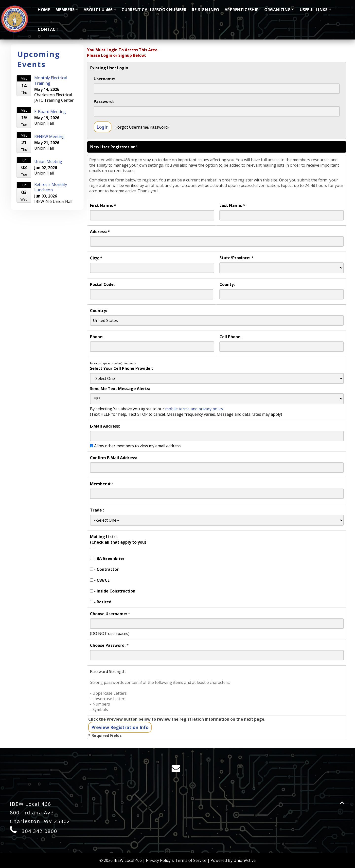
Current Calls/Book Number (154, 10)
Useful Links (315, 10)
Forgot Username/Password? (142, 127)
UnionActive (245, 860)
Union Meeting (48, 161)
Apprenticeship (242, 10)
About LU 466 (100, 10)
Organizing (279, 10)
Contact (48, 29)
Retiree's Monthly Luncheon (51, 187)
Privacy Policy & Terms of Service (176, 860)
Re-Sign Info (205, 10)
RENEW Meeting (49, 137)
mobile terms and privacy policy (194, 409)
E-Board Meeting (50, 112)
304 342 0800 (39, 831)
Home (44, 10)
